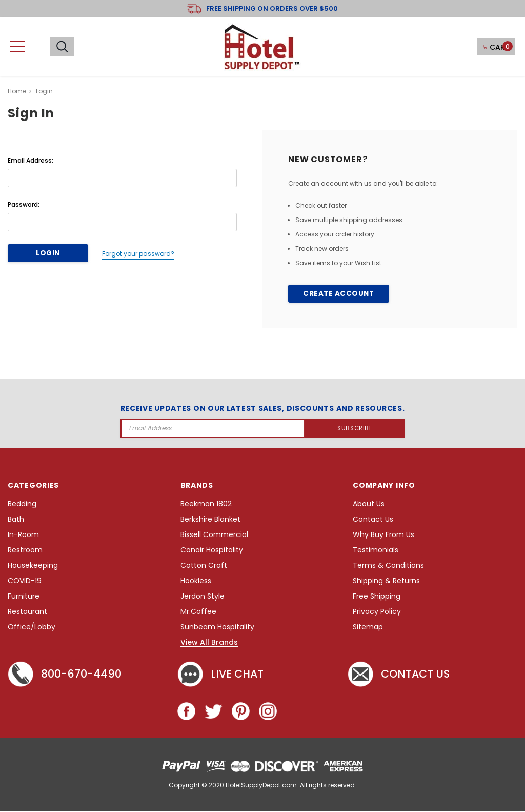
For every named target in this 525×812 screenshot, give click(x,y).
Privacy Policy (377, 612)
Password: (24, 204)
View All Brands (209, 643)
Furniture (24, 597)
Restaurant (27, 612)
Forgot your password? (135, 253)
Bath (16, 520)
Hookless (196, 581)
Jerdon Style (203, 597)
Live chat (222, 675)
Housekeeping (33, 566)
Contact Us (373, 520)
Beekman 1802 (206, 504)
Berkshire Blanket (210, 520)
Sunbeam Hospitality (217, 628)
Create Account (338, 294)
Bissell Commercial (214, 535)
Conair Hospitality (212, 551)
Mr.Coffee (198, 612)
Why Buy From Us (383, 535)
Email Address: (31, 160)
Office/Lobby (32, 628)
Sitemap (368, 628)
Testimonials (376, 551)
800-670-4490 (67, 675)
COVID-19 (25, 581)
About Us (369, 504)
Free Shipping (377, 597)
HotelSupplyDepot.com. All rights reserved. (291, 786)
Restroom (25, 551)
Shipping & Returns (386, 581)
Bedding (22, 504)
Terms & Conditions (388, 566)
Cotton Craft (204, 566)
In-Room (23, 535)
